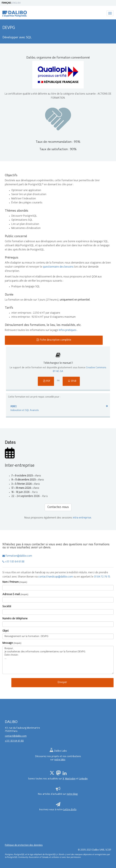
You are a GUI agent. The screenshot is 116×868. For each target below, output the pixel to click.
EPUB (72, 381)
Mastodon (70, 779)
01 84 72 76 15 (102, 577)
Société (7, 607)
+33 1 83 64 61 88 (13, 562)
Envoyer (62, 682)
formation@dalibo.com (17, 556)
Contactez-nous (58, 507)
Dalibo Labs (58, 751)
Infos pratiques (68, 330)
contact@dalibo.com (16, 736)
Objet (6, 631)
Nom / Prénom (15, 582)
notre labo (60, 760)
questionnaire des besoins (58, 267)
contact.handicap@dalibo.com (56, 577)
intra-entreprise (82, 518)
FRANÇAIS (6, 3)
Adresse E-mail (15, 595)
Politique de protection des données (24, 845)
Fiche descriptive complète (54, 340)
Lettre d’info (70, 810)
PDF (47, 381)
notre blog (72, 794)
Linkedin (83, 779)
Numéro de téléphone (15, 619)
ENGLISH (16, 3)
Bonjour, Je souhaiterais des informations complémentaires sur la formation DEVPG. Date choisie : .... (58, 660)
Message (12, 643)
